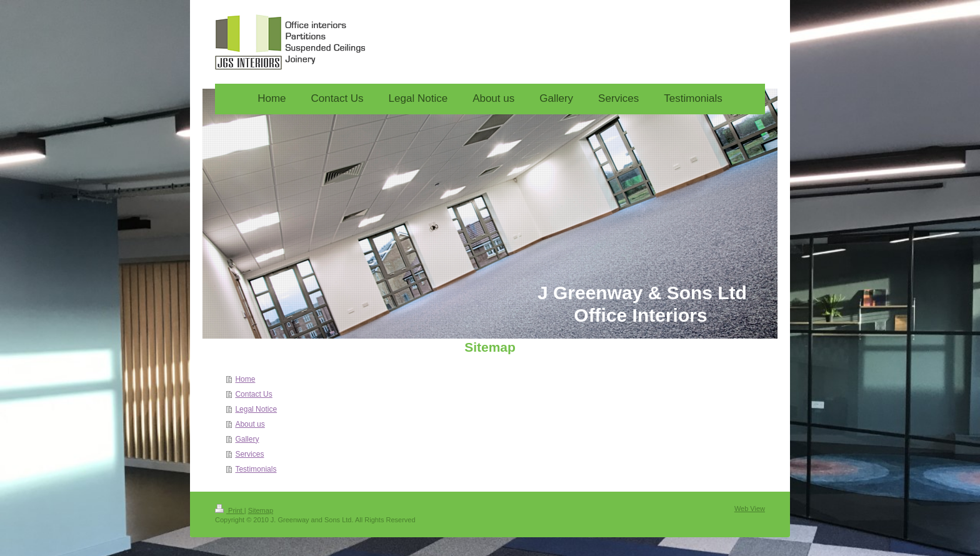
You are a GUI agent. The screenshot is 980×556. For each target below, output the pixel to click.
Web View (750, 509)
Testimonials (256, 469)
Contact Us (253, 394)
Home (245, 379)
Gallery (247, 439)
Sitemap (261, 510)
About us (250, 424)
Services (249, 454)
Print (230, 510)
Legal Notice (256, 409)
